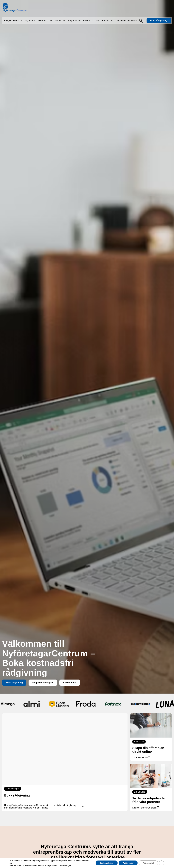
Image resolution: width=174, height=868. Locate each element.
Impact (86, 20)
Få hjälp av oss (12, 20)
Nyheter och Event (34, 20)
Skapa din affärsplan (43, 683)
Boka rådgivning (159, 20)
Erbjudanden (74, 20)
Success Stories (58, 20)
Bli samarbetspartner (127, 20)
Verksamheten (103, 20)
